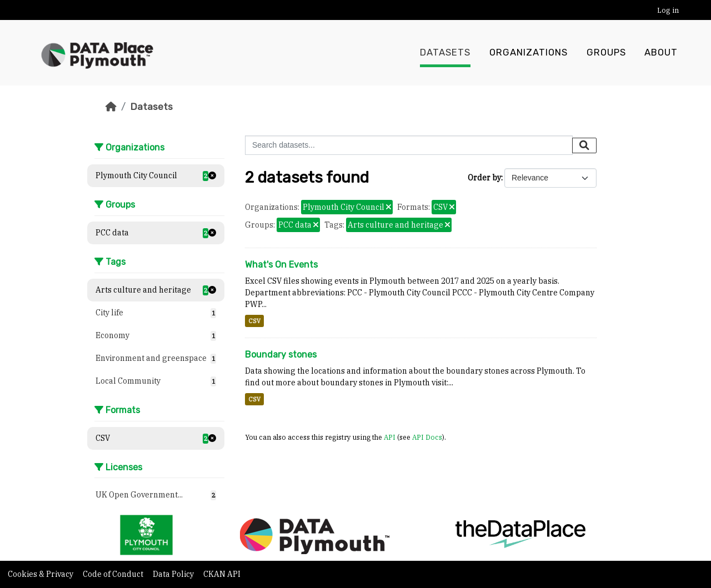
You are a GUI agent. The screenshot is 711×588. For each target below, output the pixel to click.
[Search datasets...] (409, 145)
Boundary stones (281, 355)
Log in (668, 10)
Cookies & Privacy (41, 574)
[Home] (111, 107)
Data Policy (174, 574)
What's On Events (281, 265)
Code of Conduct (114, 574)
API (390, 437)
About (661, 53)
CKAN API (222, 574)
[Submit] (584, 145)
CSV (254, 321)
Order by (484, 178)
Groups (606, 53)
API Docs (427, 437)
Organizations (529, 53)
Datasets (445, 53)
